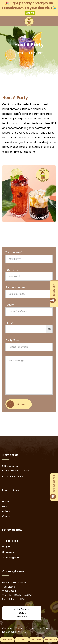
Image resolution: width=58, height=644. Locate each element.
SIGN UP (54, 294)
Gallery (6, 511)
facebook (10, 541)
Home (6, 501)
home (19, 53)
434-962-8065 (15, 477)
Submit (16, 404)
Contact (7, 516)
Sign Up (30, 13)
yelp (7, 546)
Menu (5, 506)
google (8, 552)
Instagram (11, 558)
